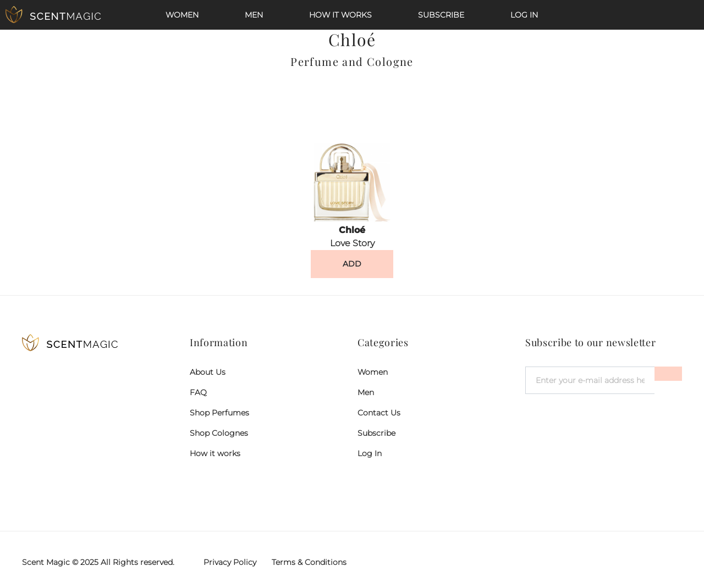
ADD (352, 264)
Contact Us (379, 413)
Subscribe (441, 15)
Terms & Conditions (309, 562)
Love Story (352, 243)
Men (254, 15)
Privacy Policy (230, 562)
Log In (524, 15)
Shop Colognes (219, 433)
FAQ (198, 392)
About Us (208, 372)
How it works (340, 15)
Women (182, 15)
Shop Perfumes (219, 413)
